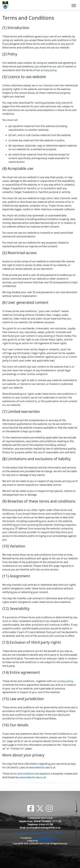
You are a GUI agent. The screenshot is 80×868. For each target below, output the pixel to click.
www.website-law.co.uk (42, 767)
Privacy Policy (22, 833)
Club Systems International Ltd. (46, 838)
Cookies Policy (58, 833)
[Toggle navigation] (74, 5)
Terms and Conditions (40, 833)
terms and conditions (22, 774)
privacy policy (49, 70)
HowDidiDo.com (45, 841)
